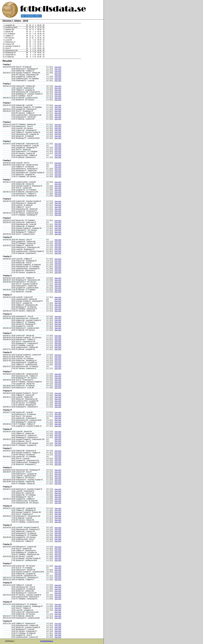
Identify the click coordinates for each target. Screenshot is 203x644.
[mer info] (58, 67)
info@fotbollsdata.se (47, 641)
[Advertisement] (92, 59)
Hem (23, 16)
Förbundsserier (30, 16)
